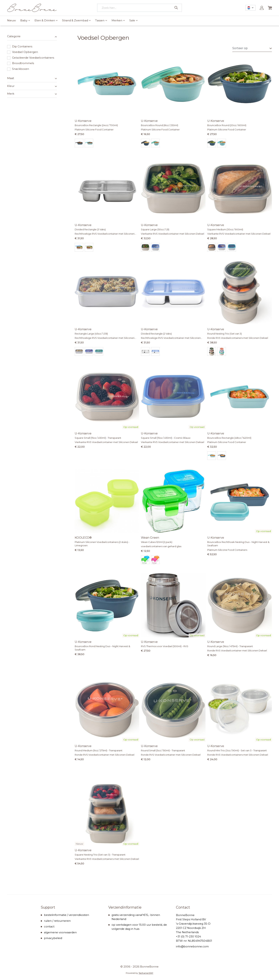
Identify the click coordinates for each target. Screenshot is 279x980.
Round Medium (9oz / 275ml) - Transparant (99, 750)
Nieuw (11, 20)
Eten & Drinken (45, 20)
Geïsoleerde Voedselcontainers (31, 58)
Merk (11, 94)
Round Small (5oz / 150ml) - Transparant (163, 750)
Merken (117, 20)
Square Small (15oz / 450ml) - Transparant (98, 438)
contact (49, 926)
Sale (132, 20)
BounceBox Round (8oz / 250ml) (160, 125)
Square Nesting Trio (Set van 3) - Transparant (100, 855)
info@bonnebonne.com (192, 946)
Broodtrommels (21, 63)
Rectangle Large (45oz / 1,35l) (91, 334)
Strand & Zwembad (75, 20)
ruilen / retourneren (57, 921)
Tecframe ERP (146, 973)
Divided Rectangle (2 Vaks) (156, 334)
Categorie (14, 36)
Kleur (11, 86)
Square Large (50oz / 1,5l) (155, 229)
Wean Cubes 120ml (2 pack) (157, 542)
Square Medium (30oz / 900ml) (225, 229)
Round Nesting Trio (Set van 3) (225, 334)
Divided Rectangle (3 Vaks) (90, 229)
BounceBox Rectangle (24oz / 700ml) (96, 125)
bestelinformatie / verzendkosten (66, 915)
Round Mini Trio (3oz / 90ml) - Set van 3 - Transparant (237, 750)
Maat (11, 78)
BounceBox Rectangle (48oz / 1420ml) (229, 438)
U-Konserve (83, 121)
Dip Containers (20, 46)
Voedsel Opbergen (23, 52)
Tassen (100, 20)
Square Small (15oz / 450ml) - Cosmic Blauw (166, 438)
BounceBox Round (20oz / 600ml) (227, 125)
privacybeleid (53, 938)
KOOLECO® (83, 538)
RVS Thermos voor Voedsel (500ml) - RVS (165, 646)
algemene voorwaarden (60, 932)
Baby (24, 20)
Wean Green (150, 538)
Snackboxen (18, 69)
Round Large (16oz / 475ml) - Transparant (230, 646)
